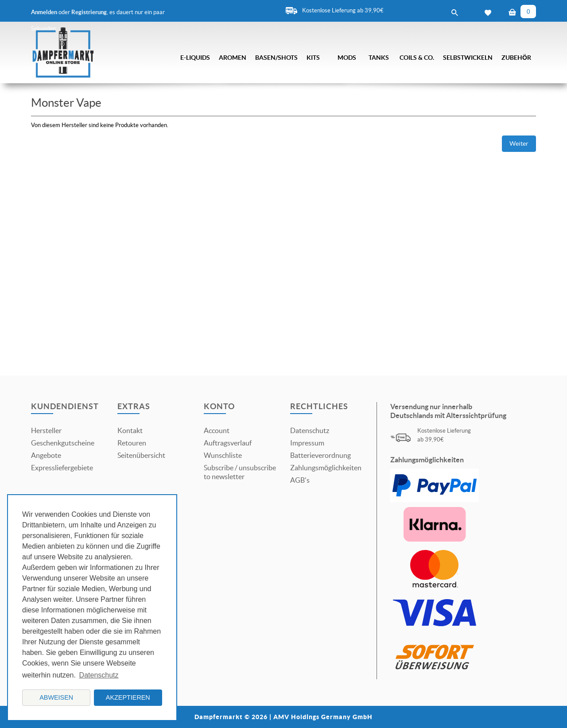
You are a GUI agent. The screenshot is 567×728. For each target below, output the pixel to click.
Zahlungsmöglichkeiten (326, 468)
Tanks (379, 58)
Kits (313, 58)
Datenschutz (310, 430)
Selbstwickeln (468, 58)
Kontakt (130, 430)
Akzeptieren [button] (128, 697)
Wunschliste (223, 455)
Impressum (307, 443)
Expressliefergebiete (62, 468)
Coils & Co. (417, 58)
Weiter (519, 143)
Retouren (132, 443)
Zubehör (516, 58)
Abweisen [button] (56, 697)
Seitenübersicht (141, 455)
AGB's (300, 480)
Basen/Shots (276, 58)
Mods (347, 58)
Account (217, 430)
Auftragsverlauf (228, 443)
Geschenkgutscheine (63, 443)
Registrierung (89, 12)
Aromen (233, 58)
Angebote (46, 455)
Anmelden (44, 12)
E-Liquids (195, 58)
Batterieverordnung (320, 455)
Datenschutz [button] (99, 675)
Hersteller (46, 430)
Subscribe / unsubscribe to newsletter (240, 472)
